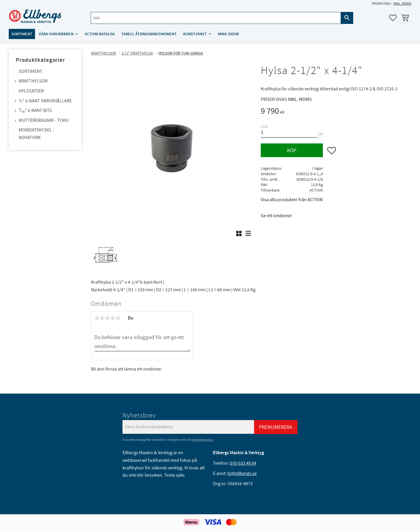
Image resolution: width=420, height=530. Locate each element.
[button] (393, 18)
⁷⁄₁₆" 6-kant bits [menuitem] (35, 110)
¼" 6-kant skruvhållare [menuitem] (45, 101)
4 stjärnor (113, 318)
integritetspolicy (203, 440)
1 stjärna (97, 318)
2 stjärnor (102, 318)
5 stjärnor (118, 318)
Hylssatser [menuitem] (31, 91)
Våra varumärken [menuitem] (56, 34)
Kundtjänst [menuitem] (195, 34)
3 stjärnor (107, 318)
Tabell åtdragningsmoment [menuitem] (149, 34)
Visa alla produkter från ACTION (292, 200)
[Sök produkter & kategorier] (216, 18)
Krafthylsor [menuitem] (33, 81)
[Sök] (347, 18)
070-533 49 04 (243, 463)
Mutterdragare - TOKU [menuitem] (44, 120)
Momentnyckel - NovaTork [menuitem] (36, 134)
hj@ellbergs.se (242, 473)
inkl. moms (402, 4)
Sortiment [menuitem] (22, 34)
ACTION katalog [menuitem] (100, 34)
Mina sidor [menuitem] (228, 34)
